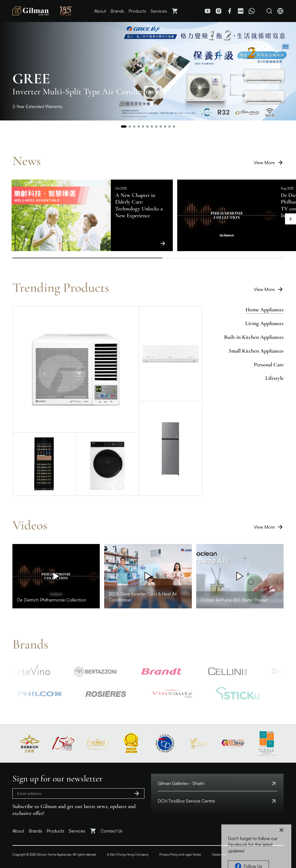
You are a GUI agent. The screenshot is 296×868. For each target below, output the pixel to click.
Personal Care (269, 365)
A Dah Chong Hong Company (128, 855)
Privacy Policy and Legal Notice (180, 855)
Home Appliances (265, 310)
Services (159, 11)
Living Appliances (264, 323)
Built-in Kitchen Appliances (254, 337)
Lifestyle (275, 378)
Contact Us (111, 831)
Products (137, 11)
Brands (117, 11)
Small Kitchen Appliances (256, 351)
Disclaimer (219, 855)
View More (269, 163)
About (100, 11)
